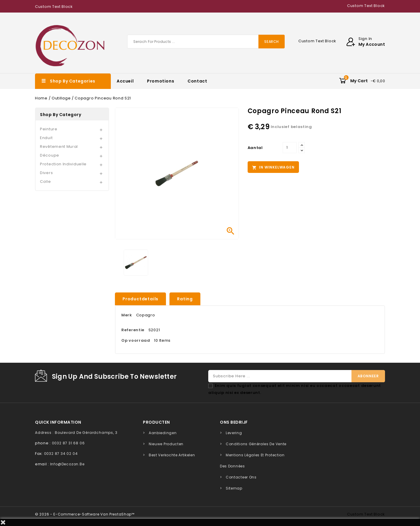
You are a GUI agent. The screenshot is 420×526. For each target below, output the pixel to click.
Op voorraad (136, 340)
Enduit (46, 138)
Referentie (133, 330)
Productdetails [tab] (140, 299)
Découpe (50, 155)
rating (185, 299)
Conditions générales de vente (256, 444)
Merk (127, 315)
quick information (58, 422)
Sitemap (234, 488)
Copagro (146, 315)
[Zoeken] (206, 42)
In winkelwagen (273, 167)
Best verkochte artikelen (172, 455)
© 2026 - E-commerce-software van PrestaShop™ (85, 514)
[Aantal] (290, 148)
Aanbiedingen (163, 433)
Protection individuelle (63, 164)
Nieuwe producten (166, 444)
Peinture (49, 129)
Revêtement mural (59, 147)
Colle (45, 182)
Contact (197, 81)
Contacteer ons (241, 477)
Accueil (125, 81)
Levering (234, 433)
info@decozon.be (67, 464)
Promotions (161, 81)
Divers (46, 173)
